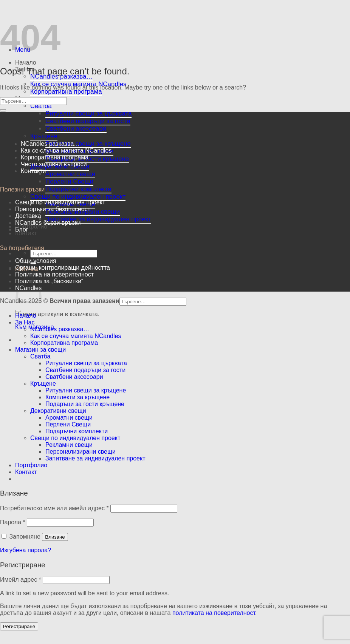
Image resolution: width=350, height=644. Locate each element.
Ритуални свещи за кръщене (88, 144)
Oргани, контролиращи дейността (63, 268)
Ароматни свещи (70, 174)
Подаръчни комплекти (78, 189)
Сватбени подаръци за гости (88, 121)
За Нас (25, 322)
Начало (26, 63)
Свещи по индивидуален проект (78, 197)
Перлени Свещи (69, 181)
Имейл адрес (21, 580)
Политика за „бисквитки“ (49, 281)
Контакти (33, 171)
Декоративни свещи (58, 411)
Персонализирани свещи (81, 452)
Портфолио (31, 226)
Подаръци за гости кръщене (85, 404)
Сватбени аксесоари (76, 129)
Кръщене (44, 136)
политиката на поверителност (214, 613)
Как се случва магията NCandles (66, 151)
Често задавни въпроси (54, 164)
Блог (22, 229)
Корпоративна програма (66, 92)
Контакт (26, 233)
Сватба (41, 106)
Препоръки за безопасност (53, 209)
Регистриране (19, 626)
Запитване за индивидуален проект (98, 219)
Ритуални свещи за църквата (88, 114)
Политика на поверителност (54, 274)
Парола (13, 522)
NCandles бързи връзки (48, 223)
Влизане (55, 537)
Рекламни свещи (69, 445)
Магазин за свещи (40, 350)
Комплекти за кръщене (77, 397)
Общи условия (36, 261)
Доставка (28, 216)
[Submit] (3, 110)
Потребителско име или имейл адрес (54, 508)
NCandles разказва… (61, 76)
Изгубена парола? (26, 550)
